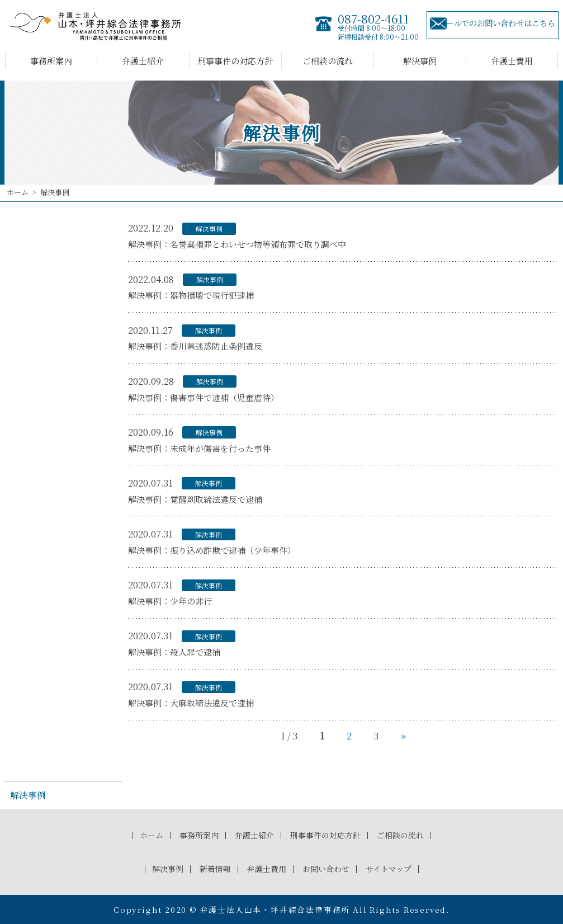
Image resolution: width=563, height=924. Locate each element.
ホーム (18, 192)
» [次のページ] (403, 736)
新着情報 (211, 868)
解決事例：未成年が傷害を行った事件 (199, 448)
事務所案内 (51, 61)
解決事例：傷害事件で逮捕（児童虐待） (204, 397)
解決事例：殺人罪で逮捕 (174, 652)
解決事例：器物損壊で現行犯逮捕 (191, 295)
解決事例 (420, 61)
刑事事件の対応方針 (235, 61)
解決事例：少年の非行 (170, 601)
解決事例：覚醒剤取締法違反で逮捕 (195, 499)
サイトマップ (394, 868)
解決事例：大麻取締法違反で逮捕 (191, 703)
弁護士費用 (512, 61)
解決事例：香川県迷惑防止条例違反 (195, 346)
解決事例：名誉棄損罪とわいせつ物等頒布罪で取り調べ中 (237, 244)
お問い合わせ (328, 868)
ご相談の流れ (328, 61)
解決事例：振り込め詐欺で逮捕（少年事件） (212, 550)
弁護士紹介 (143, 61)
